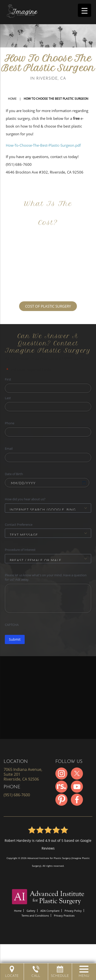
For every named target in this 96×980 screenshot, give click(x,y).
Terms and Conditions (35, 915)
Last (8, 398)
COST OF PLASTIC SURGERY (48, 306)
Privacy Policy (73, 911)
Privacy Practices (64, 915)
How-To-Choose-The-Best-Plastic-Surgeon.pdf (43, 145)
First (8, 379)
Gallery (31, 911)
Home (12, 99)
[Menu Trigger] (85, 10)
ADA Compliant (50, 911)
